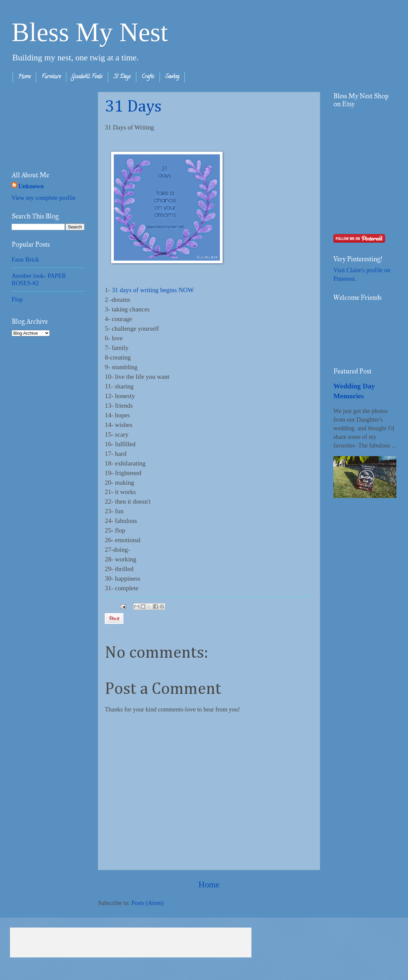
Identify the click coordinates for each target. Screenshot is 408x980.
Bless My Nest (90, 32)
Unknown (31, 186)
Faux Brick (25, 260)
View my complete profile (43, 198)
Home (24, 77)
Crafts (148, 77)
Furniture (51, 77)
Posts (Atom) (148, 903)
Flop (17, 299)
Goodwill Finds (87, 77)
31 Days (122, 77)
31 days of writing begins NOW (153, 290)
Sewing (172, 77)
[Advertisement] (45, 125)
